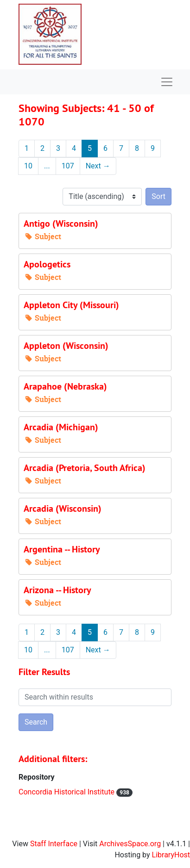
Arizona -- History (57, 590)
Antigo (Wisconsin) (61, 223)
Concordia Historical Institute (67, 792)
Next (98, 166)
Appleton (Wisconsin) (66, 346)
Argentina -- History (62, 549)
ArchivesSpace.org (130, 844)
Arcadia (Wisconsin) (63, 508)
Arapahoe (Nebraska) (65, 386)
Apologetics (47, 264)
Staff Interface (54, 844)
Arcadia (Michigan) (61, 427)
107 (68, 166)
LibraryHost (171, 855)
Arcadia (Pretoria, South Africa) (85, 468)
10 (28, 166)
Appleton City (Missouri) (71, 305)
